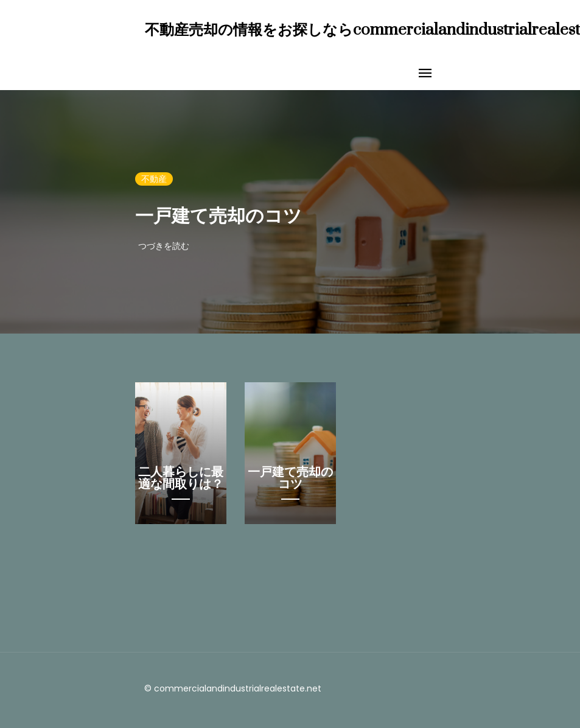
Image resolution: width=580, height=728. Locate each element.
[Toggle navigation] (425, 73)
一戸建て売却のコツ (218, 216)
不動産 (154, 179)
